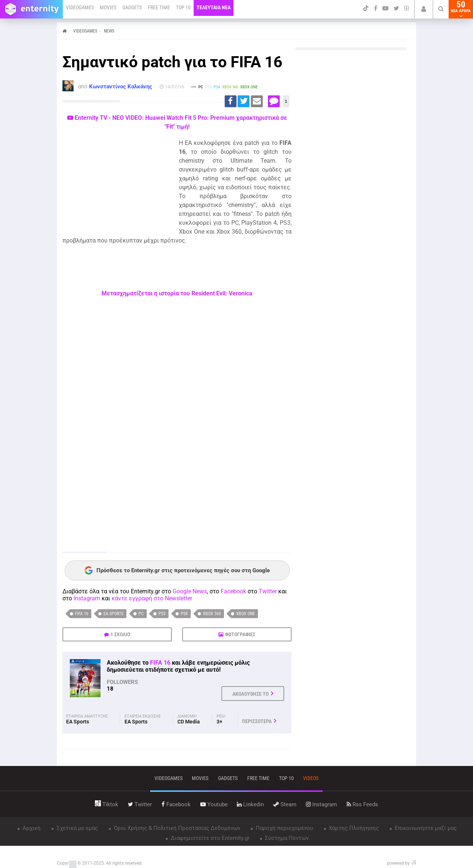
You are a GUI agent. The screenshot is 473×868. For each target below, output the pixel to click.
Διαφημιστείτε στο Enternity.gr (209, 838)
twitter (140, 804)
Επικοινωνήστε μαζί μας (425, 828)
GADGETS (132, 7)
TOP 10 (183, 7)
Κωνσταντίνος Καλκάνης (121, 87)
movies (200, 778)
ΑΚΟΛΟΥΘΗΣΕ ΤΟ (251, 694)
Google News (190, 591)
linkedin (250, 804)
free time (258, 778)
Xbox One (246, 614)
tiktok (107, 804)
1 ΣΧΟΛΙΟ (120, 634)
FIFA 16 (82, 614)
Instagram (87, 598)
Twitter (268, 591)
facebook (176, 804)
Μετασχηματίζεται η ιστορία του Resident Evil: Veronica (177, 293)
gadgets (228, 778)
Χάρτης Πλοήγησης (353, 828)
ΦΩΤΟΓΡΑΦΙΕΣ (240, 634)
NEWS (109, 31)
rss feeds (362, 804)
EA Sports (113, 614)
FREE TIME (159, 7)
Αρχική (31, 828)
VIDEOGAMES (80, 7)
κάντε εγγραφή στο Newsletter (152, 598)
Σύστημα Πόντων (286, 838)
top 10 (286, 778)
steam (285, 804)
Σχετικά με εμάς (76, 828)
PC (141, 614)
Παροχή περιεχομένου (284, 828)
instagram (321, 804)
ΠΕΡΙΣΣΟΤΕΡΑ (257, 721)
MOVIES (108, 7)
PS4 (184, 614)
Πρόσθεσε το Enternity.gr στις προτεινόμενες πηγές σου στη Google (177, 570)
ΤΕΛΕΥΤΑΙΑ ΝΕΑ (214, 7)
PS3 (162, 614)
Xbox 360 (212, 614)
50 (461, 9)
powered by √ (401, 863)
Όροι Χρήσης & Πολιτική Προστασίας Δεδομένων (176, 828)
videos (311, 778)
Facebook (233, 591)
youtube (214, 804)
